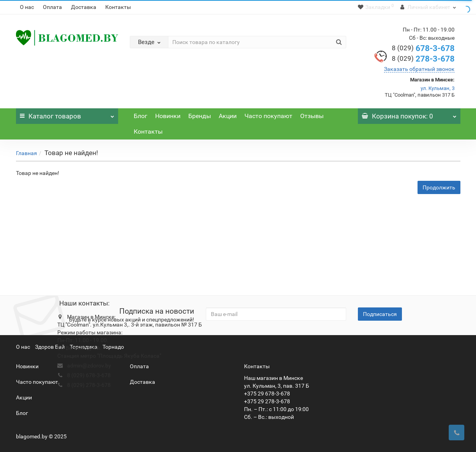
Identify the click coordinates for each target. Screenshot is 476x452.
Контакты (118, 7)
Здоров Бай (50, 347)
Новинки (168, 116)
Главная (27, 153)
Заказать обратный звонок (419, 69)
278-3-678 (423, 59)
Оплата (52, 7)
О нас (27, 7)
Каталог (67, 114)
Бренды (200, 116)
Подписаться (380, 314)
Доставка (84, 7)
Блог (141, 116)
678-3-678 (423, 48)
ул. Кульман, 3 (438, 88)
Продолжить (439, 187)
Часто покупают (268, 116)
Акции (228, 116)
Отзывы (312, 116)
